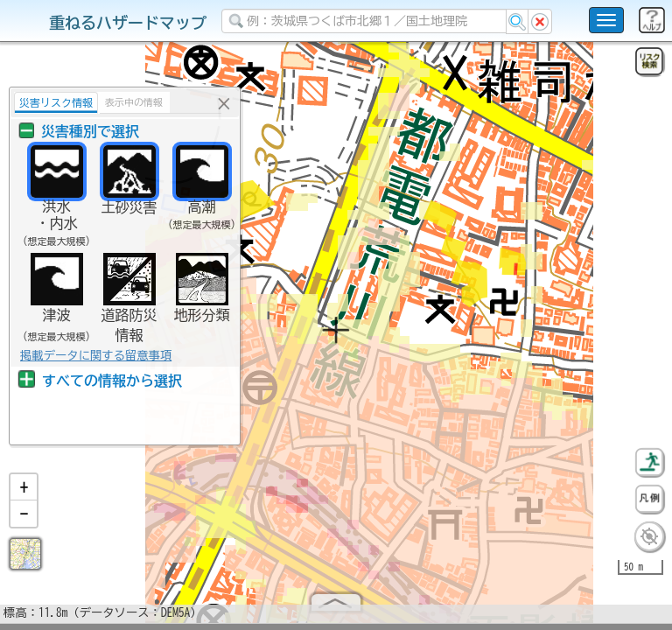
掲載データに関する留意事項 (96, 355)
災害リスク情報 (56, 102)
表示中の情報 (134, 102)
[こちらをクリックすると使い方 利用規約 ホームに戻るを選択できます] (606, 20)
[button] (24, 494)
